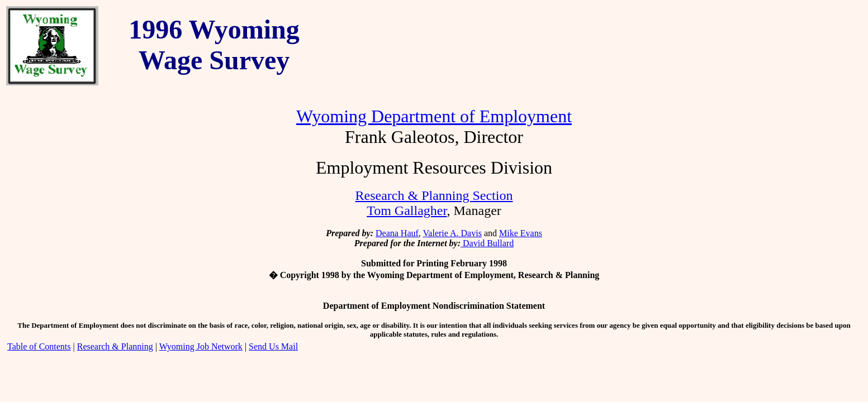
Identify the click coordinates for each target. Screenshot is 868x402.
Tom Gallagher (407, 210)
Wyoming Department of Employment (434, 116)
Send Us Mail (273, 346)
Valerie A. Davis (452, 233)
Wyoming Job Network (201, 346)
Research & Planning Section (434, 195)
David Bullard (487, 243)
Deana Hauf (397, 233)
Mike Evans (521, 233)
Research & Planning (115, 346)
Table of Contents (39, 346)
